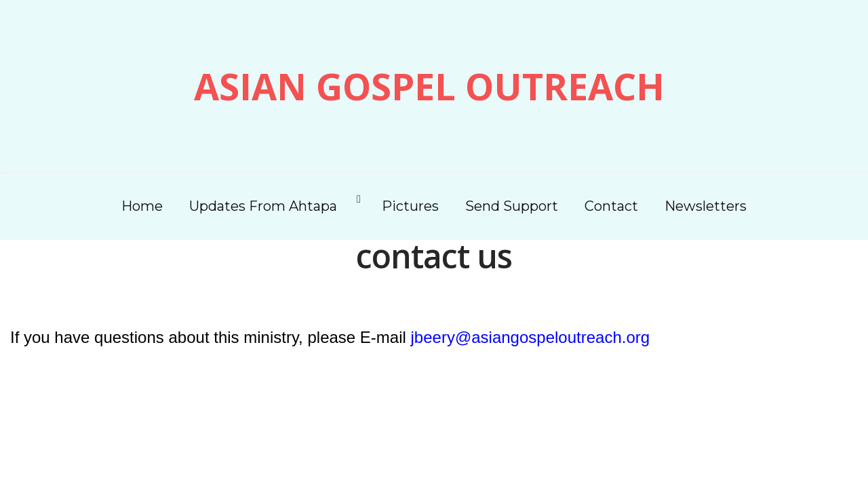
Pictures (410, 206)
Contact (611, 206)
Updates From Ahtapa (263, 206)
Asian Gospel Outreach (429, 86)
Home (142, 206)
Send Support (512, 206)
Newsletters (706, 206)
